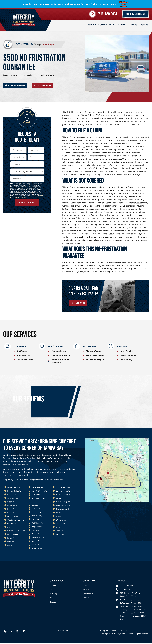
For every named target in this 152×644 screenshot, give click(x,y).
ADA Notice (63, 632)
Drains (112, 25)
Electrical (123, 25)
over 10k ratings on (24, 44)
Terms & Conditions (20, 197)
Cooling (92, 25)
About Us (144, 25)
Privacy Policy (105, 632)
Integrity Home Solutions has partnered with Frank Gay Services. (70, 4)
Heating (133, 25)
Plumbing (102, 25)
